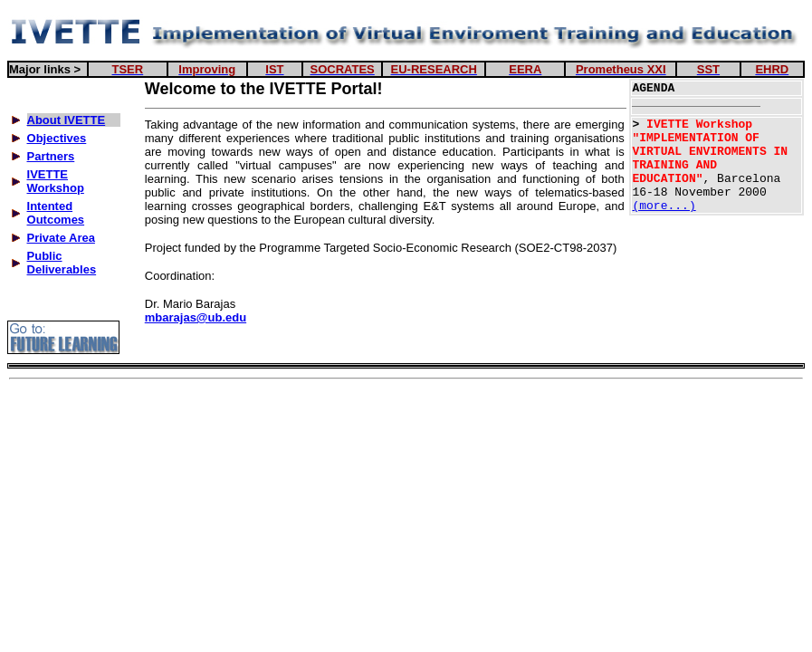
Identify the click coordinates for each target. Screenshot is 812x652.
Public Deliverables (62, 263)
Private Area (61, 238)
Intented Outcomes (56, 213)
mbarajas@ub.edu (196, 317)
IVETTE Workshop (56, 181)
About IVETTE (67, 120)
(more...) (664, 206)
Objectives (57, 138)
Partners (51, 156)
